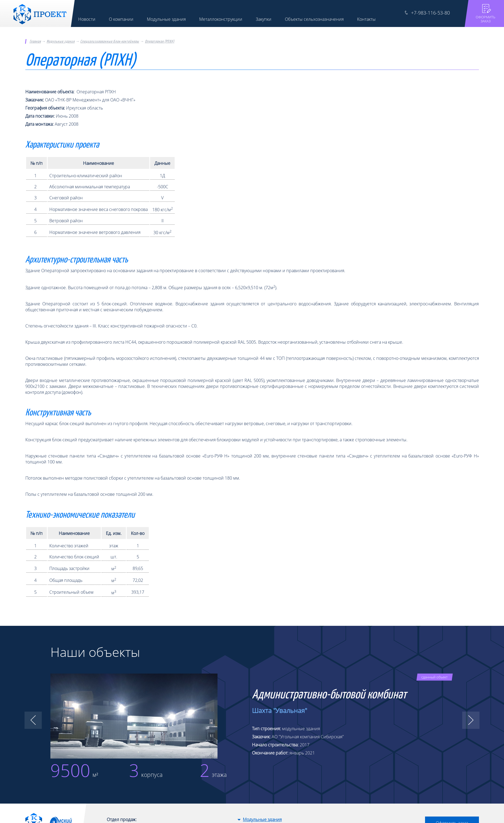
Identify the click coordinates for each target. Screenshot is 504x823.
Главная (35, 42)
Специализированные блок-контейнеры (110, 42)
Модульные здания (61, 42)
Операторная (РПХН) (160, 42)
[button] (33, 720)
